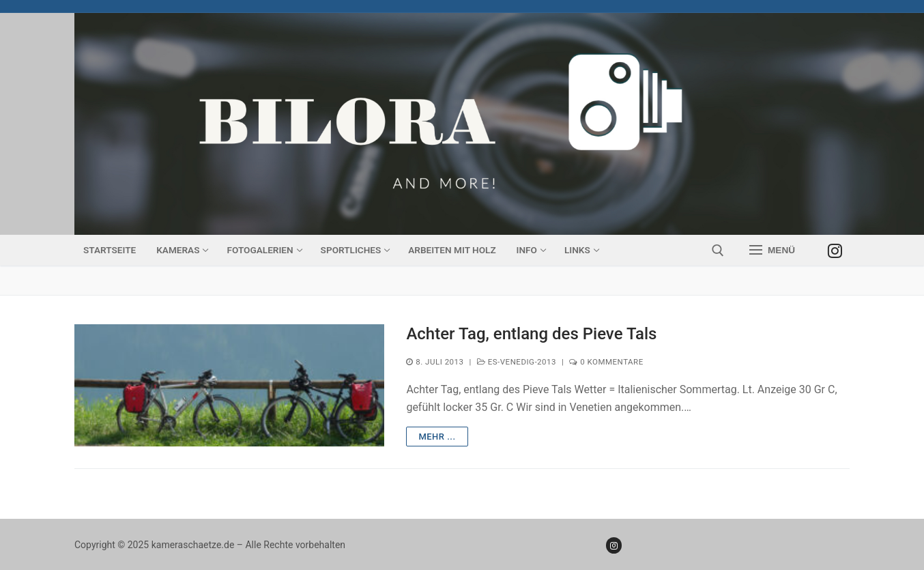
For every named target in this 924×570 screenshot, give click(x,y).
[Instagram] (835, 250)
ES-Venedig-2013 (517, 362)
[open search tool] (718, 251)
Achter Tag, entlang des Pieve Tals (531, 334)
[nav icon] (772, 251)
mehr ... (437, 437)
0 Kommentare (606, 362)
